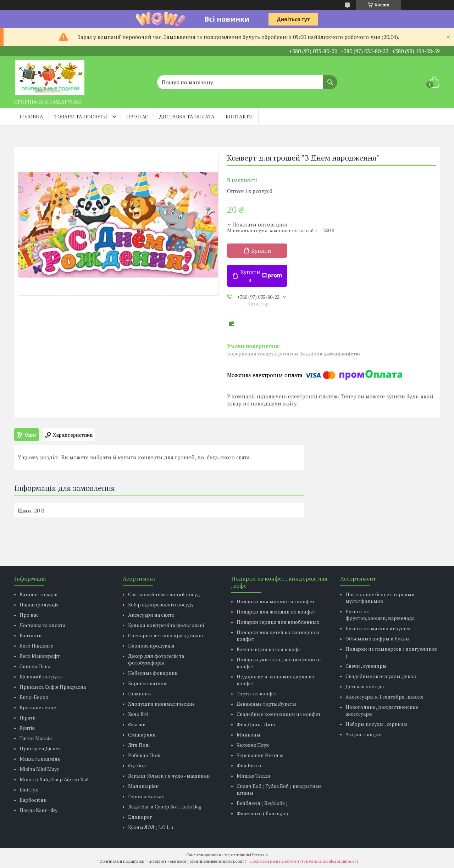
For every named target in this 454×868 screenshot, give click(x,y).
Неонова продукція (151, 646)
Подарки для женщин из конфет (276, 612)
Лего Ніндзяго (37, 646)
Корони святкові (148, 683)
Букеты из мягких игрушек (378, 628)
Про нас (137, 116)
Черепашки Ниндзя (260, 755)
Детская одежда (365, 686)
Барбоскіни (33, 800)
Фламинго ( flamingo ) (262, 813)
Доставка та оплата (187, 116)
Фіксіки (137, 724)
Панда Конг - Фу (38, 810)
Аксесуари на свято (151, 615)
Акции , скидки (364, 734)
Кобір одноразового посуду (161, 604)
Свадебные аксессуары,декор (381, 676)
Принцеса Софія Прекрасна (53, 687)
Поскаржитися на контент (275, 861)
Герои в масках (146, 796)
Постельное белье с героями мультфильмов (380, 598)
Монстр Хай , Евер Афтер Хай (54, 779)
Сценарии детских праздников (165, 635)
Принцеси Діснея (40, 748)
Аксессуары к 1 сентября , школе (384, 697)
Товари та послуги (81, 116)
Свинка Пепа (35, 666)
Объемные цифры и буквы (378, 639)
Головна (31, 116)
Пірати (28, 718)
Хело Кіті (138, 714)
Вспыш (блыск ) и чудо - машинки (169, 776)
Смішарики (142, 735)
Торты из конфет (257, 693)
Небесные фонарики (153, 673)
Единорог (140, 817)
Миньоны (248, 735)
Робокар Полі (144, 755)
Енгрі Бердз (34, 697)
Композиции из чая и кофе (269, 649)
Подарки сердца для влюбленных (278, 622)
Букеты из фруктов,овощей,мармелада (380, 615)
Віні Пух (29, 789)
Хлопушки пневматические (161, 704)
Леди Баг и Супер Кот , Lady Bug (165, 807)
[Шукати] (330, 79)
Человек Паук (253, 745)
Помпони (140, 693)
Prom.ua (260, 855)
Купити (261, 251)
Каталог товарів (38, 594)
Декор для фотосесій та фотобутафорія (156, 659)
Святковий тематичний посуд (164, 594)
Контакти (239, 116)
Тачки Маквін (36, 738)
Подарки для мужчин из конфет (276, 601)
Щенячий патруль (41, 676)
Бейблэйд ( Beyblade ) (262, 803)
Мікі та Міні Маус (39, 769)
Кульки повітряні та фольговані (166, 625)
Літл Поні (139, 745)
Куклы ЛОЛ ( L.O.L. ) (151, 827)
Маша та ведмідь (40, 759)
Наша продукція (39, 604)
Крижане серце (38, 707)
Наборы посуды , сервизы (376, 724)
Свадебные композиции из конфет (279, 714)
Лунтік (27, 728)
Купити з (261, 276)
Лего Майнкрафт (40, 656)
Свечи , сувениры (366, 666)
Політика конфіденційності (331, 861)
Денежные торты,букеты (266, 704)
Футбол (137, 765)
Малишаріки (143, 786)
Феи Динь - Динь (257, 724)
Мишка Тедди (253, 776)
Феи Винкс (250, 765)
